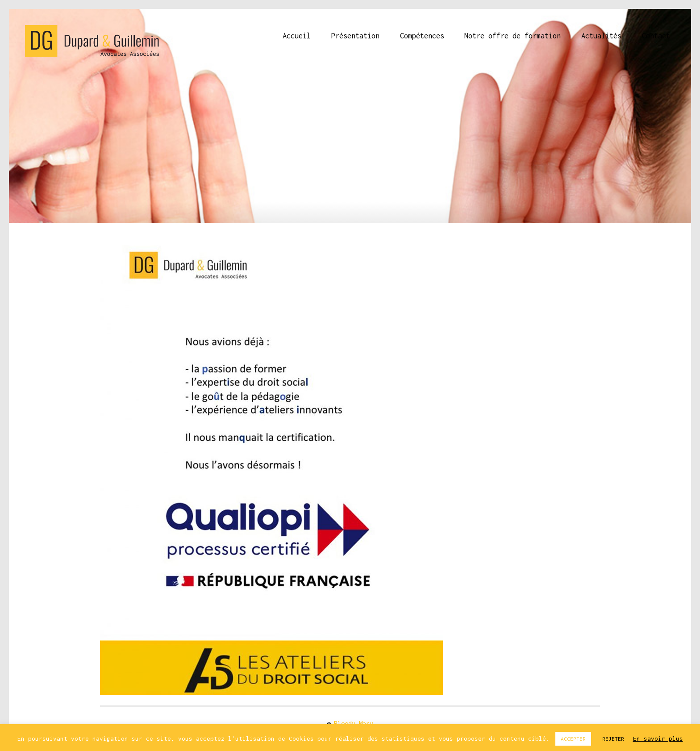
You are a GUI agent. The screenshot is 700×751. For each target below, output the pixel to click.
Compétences (422, 36)
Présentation (355, 36)
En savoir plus (658, 738)
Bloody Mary (354, 724)
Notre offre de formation (512, 36)
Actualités (601, 36)
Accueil (297, 36)
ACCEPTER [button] (573, 739)
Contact (656, 36)
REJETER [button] (613, 739)
